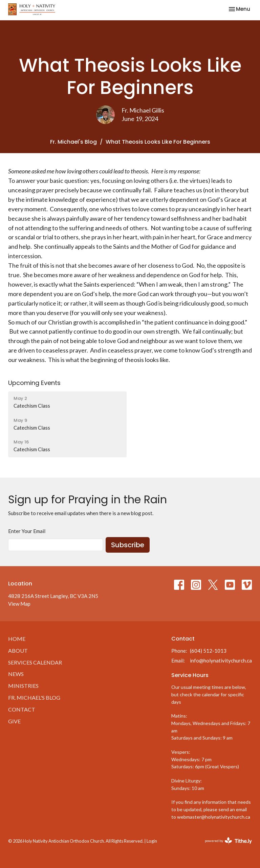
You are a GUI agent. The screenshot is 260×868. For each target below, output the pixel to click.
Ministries (23, 686)
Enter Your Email (27, 531)
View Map (19, 604)
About (18, 650)
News (16, 674)
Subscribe (128, 545)
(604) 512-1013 (208, 651)
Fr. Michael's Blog (73, 142)
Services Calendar (35, 662)
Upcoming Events (34, 383)
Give (14, 721)
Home (17, 639)
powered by (228, 841)
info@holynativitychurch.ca (221, 660)
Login (152, 841)
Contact (22, 709)
